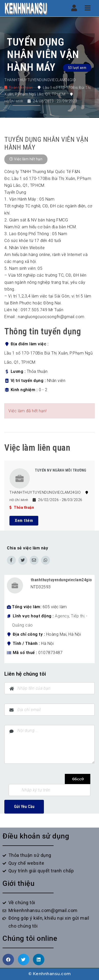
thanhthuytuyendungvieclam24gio (61, 580)
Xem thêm (24, 521)
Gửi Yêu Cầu (24, 807)
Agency (62, 616)
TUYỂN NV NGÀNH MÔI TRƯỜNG (61, 470)
